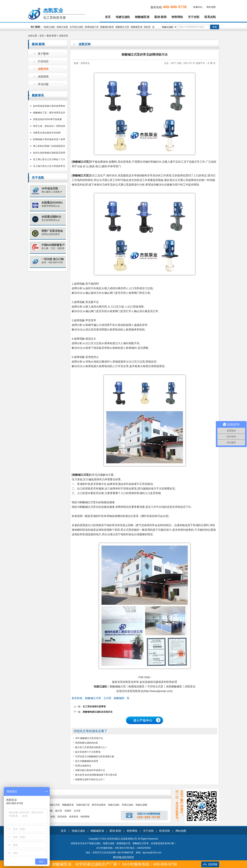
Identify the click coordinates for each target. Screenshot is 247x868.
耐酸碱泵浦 (142, 17)
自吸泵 (68, 811)
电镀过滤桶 (141, 805)
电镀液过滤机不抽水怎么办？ (90, 779)
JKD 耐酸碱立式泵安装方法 (89, 738)
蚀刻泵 (147, 27)
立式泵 (107, 698)
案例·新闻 (160, 17)
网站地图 (211, 7)
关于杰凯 (194, 17)
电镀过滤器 (62, 27)
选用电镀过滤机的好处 (87, 743)
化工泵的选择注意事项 (94, 707)
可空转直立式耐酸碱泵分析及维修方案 (95, 757)
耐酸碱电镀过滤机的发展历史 (98, 712)
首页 (108, 17)
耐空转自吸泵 (99, 805)
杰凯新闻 (43, 77)
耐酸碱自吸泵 (107, 27)
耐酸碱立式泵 (122, 27)
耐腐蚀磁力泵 (92, 27)
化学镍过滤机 (76, 27)
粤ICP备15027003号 (123, 857)
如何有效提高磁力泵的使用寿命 (49, 106)
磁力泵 (59, 811)
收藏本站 (198, 7)
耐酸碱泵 (119, 698)
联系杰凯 (210, 17)
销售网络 (177, 17)
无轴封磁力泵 (83, 805)
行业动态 (43, 61)
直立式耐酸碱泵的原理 (87, 761)
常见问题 (43, 84)
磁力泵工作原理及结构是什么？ (91, 747)
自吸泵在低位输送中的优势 (47, 133)
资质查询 (74, 817)
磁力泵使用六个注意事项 (88, 752)
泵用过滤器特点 (83, 766)
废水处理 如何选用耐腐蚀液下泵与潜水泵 (96, 775)
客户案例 (43, 54)
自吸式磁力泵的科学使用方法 (90, 770)
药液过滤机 (128, 805)
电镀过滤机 (123, 17)
